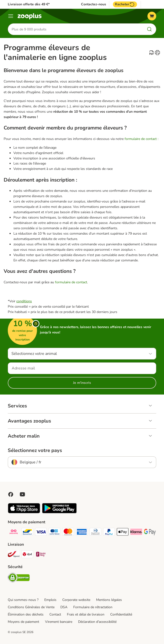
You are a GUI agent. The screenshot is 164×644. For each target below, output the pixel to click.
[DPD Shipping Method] (27, 555)
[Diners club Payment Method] (95, 533)
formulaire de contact (141, 139)
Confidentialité (121, 614)
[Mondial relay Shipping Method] (41, 555)
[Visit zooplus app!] (24, 512)
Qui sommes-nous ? (23, 600)
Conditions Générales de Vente (31, 607)
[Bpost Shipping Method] (14, 555)
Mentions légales (109, 600)
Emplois (50, 600)
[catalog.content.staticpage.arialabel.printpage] (157, 53)
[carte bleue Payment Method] (55, 533)
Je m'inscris (82, 383)
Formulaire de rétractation (93, 607)
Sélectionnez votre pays (35, 451)
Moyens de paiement (23, 622)
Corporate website (76, 600)
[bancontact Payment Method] (27, 533)
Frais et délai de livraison (86, 614)
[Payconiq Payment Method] (14, 533)
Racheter (125, 4)
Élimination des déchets (26, 614)
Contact (55, 614)
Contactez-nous (94, 4)
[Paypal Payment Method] (109, 533)
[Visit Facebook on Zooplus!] (11, 494)
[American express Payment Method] (82, 533)
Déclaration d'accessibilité (97, 622)
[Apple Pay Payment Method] (123, 533)
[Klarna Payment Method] (136, 533)
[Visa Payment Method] (41, 533)
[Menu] (11, 16)
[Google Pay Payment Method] (150, 533)
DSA (64, 607)
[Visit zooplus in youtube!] (22, 494)
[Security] (19, 578)
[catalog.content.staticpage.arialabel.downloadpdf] (152, 53)
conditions (24, 301)
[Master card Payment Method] (68, 533)
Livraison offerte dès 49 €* (29, 4)
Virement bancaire (59, 622)
